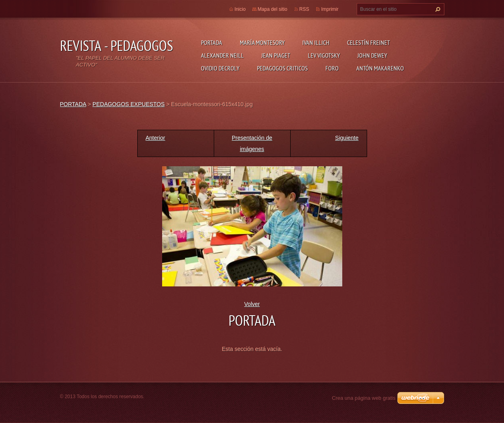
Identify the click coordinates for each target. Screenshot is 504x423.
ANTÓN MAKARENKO (380, 68)
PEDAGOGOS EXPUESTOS (129, 104)
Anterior (156, 138)
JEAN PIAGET (276, 55)
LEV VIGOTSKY (324, 55)
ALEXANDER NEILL (222, 55)
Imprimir (330, 9)
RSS (304, 9)
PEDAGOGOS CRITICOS (282, 68)
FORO (332, 68)
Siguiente (347, 138)
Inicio (240, 9)
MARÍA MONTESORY (262, 42)
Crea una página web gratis (364, 398)
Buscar (437, 9)
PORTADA (212, 42)
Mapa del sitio (273, 9)
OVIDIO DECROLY (220, 68)
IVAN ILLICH (316, 42)
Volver (252, 304)
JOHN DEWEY (372, 55)
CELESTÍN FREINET (368, 42)
